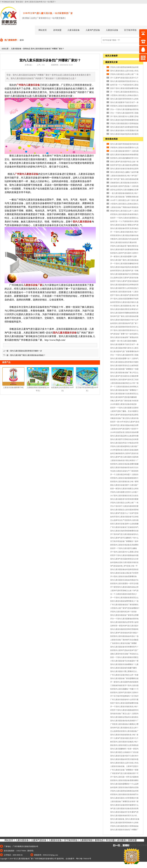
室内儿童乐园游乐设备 (65, 333)
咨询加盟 (57, 30)
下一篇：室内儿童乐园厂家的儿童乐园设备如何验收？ (24, 355)
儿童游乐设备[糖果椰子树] (13, 387)
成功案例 (121, 840)
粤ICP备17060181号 (84, 859)
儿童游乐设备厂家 (33, 285)
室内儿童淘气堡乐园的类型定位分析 (124, 559)
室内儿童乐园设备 (82, 222)
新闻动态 (27, 49)
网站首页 (43, 30)
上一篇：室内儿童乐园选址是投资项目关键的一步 (22, 351)
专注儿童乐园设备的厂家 (23, 859)
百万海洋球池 (130, 30)
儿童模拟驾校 (86, 840)
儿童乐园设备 (73, 30)
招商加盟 (132, 840)
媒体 (22, 40)
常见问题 (110, 840)
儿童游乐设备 (112, 30)
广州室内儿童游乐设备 (28, 85)
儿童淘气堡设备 (93, 30)
